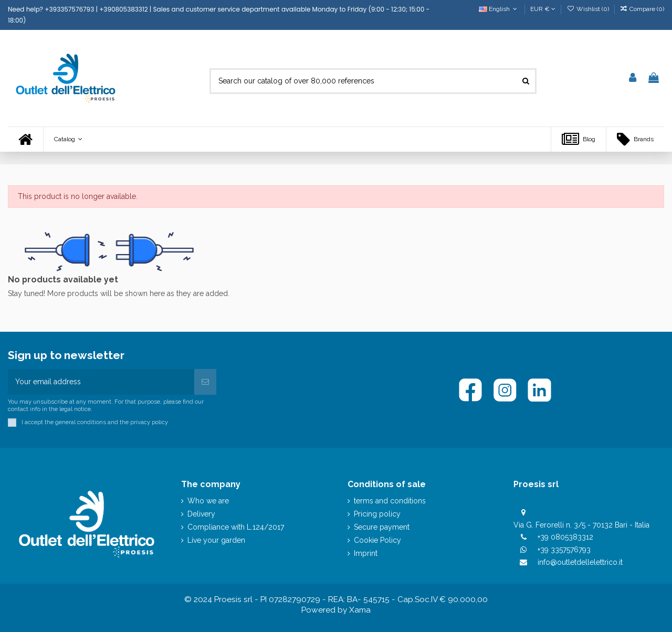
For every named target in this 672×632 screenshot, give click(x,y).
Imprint (366, 553)
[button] (68, 139)
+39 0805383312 (565, 537)
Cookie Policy (377, 540)
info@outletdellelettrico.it (580, 562)
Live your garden (216, 540)
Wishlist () (588, 9)
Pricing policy (377, 514)
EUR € (543, 9)
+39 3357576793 (564, 550)
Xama (360, 610)
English (499, 9)
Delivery (201, 514)
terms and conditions (390, 501)
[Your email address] (101, 382)
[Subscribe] (205, 382)
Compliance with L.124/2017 (236, 527)
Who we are (208, 501)
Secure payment (382, 527)
